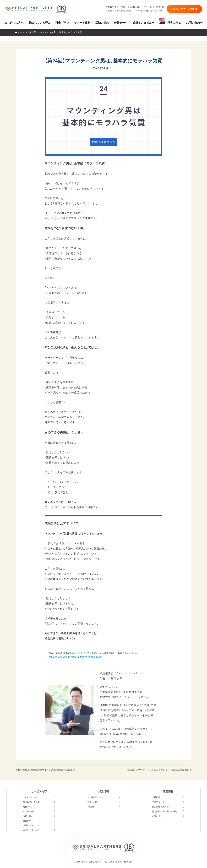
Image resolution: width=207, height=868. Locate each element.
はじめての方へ (14, 22)
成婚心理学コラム (170, 22)
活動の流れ (102, 22)
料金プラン (62, 22)
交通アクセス (158, 802)
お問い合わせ (194, 22)
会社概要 (156, 797)
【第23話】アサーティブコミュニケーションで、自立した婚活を (158, 770)
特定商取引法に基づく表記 (165, 811)
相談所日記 (93, 802)
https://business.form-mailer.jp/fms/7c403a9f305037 (75, 657)
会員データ (121, 22)
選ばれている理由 (39, 22)
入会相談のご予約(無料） (184, 9)
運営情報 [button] (168, 791)
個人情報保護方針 (160, 807)
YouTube (92, 807)
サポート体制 (82, 22)
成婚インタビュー (143, 22)
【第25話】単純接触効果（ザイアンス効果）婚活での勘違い (46, 770)
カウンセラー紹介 (31, 830)
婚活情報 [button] (104, 791)
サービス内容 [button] (39, 791)
